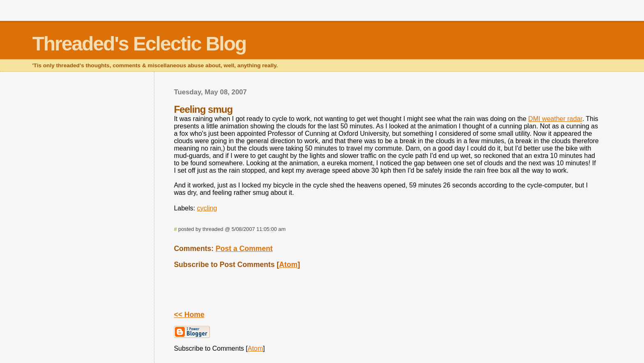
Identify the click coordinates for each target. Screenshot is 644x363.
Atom (289, 265)
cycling (207, 208)
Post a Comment (244, 249)
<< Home (189, 315)
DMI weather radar (555, 119)
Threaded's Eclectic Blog (139, 44)
